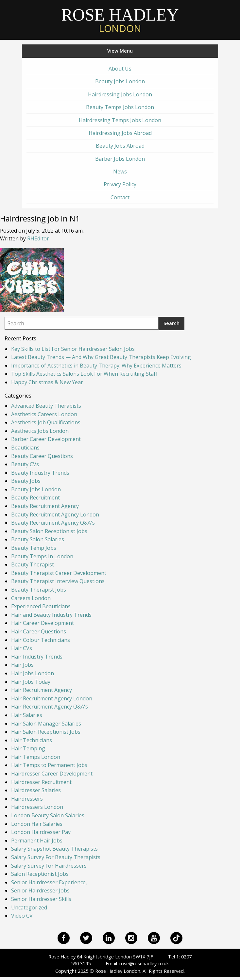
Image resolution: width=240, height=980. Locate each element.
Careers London (31, 598)
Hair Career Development (43, 623)
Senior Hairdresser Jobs (40, 890)
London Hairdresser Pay (41, 832)
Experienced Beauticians (41, 606)
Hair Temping (28, 748)
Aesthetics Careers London (44, 414)
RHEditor (38, 238)
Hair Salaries (27, 715)
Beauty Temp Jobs (34, 548)
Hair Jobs (22, 665)
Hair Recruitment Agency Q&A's (50, 707)
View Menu (120, 51)
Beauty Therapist (33, 564)
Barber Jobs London (120, 159)
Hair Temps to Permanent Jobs (49, 765)
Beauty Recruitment (35, 498)
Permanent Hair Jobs (37, 841)
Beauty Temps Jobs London (120, 107)
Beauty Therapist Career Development (59, 573)
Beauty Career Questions (42, 456)
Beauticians (25, 448)
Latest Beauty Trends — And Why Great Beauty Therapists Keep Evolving (101, 357)
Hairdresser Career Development (52, 774)
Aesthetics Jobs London (40, 431)
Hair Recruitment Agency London (52, 698)
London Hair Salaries (37, 824)
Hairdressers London (37, 807)
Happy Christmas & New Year (47, 382)
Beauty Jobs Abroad (120, 146)
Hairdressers (27, 799)
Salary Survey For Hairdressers (49, 866)
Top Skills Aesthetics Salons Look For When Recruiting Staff (84, 374)
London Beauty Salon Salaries (48, 815)
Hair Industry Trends (37, 657)
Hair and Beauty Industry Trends (51, 615)
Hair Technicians (32, 740)
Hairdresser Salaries (36, 790)
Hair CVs (22, 648)
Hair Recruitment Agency (42, 690)
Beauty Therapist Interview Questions (58, 581)
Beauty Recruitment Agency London (55, 514)
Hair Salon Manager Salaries (46, 724)
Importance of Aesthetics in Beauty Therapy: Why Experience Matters (96, 366)
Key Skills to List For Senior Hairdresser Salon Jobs (73, 349)
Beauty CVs (25, 464)
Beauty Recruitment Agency (45, 506)
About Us (120, 69)
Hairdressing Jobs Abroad (120, 133)
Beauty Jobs (26, 481)
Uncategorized (29, 907)
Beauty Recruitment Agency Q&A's (53, 523)
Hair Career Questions (39, 631)
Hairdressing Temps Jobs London (120, 120)
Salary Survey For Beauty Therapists (56, 857)
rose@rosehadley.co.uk (144, 964)
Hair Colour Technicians (41, 640)
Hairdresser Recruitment (41, 782)
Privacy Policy (120, 184)
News (120, 171)
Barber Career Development (46, 439)
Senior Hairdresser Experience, (49, 882)
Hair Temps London (36, 757)
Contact (120, 197)
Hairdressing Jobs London (120, 94)
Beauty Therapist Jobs (39, 590)
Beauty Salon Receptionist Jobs (49, 531)
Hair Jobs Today (31, 682)
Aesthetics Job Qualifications (46, 422)
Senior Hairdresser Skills (41, 899)
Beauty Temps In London (42, 556)
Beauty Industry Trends (40, 473)
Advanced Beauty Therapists (46, 406)
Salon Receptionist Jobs (40, 874)
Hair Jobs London (33, 673)
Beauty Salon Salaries (38, 539)
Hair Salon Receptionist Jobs (46, 732)
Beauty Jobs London (120, 81)
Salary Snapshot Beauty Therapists (54, 849)
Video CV (22, 916)
